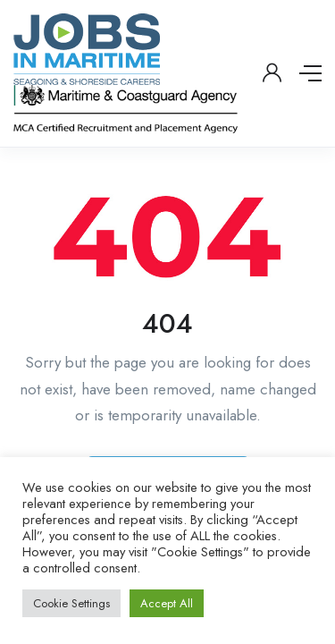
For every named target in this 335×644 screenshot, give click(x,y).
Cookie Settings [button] (71, 603)
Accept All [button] (167, 603)
